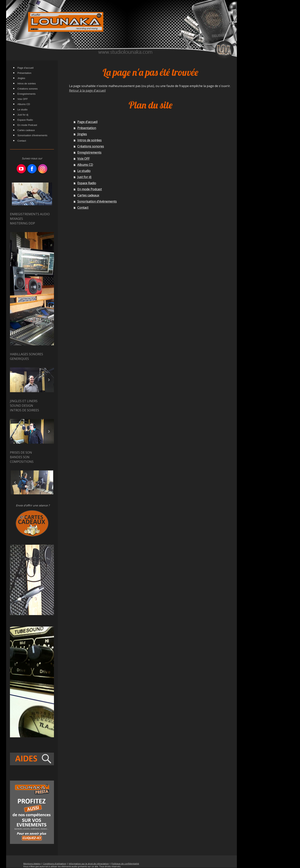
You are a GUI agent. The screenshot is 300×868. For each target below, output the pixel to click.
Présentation (87, 128)
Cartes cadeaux (88, 195)
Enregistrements (89, 152)
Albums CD (85, 165)
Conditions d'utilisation (55, 864)
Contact (83, 208)
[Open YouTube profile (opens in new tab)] (21, 169)
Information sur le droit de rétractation (89, 864)
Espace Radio (87, 183)
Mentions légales (32, 864)
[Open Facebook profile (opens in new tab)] (32, 169)
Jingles (82, 134)
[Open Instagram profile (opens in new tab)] (43, 169)
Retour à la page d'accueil (87, 90)
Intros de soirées (89, 140)
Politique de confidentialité (125, 864)
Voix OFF (83, 159)
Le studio (84, 171)
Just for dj (84, 177)
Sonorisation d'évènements (97, 201)
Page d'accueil (87, 122)
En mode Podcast (90, 189)
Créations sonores (91, 146)
